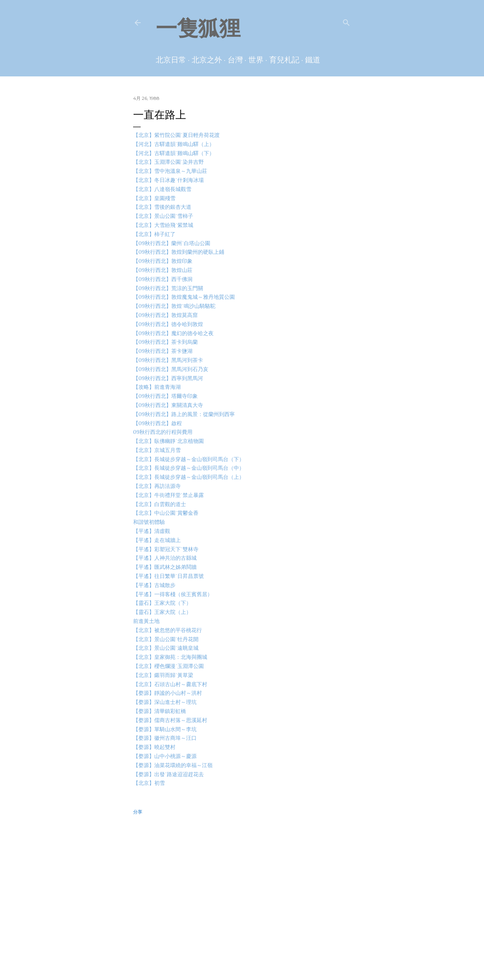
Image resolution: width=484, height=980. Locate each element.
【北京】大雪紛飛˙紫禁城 (163, 225)
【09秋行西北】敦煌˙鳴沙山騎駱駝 (174, 306)
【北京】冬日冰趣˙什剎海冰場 (168, 180)
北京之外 (207, 60)
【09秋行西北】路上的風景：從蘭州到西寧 (184, 414)
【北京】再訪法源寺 (157, 486)
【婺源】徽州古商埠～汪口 (165, 738)
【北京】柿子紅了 (154, 234)
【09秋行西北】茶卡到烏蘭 (165, 342)
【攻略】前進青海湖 (157, 387)
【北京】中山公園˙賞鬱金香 (166, 513)
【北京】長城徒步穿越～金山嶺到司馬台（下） (189, 459)
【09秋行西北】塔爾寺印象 (165, 396)
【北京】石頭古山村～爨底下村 (170, 684)
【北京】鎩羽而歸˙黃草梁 (163, 675)
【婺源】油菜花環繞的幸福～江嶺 (173, 765)
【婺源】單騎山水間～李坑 (165, 729)
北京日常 (171, 60)
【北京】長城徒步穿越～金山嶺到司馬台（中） (189, 468)
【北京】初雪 (149, 783)
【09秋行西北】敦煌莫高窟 (165, 315)
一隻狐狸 (198, 28)
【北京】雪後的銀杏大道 (162, 207)
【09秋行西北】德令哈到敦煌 (168, 324)
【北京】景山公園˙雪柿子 (163, 216)
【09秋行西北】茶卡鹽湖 (163, 351)
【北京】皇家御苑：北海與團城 (170, 657)
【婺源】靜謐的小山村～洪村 (168, 693)
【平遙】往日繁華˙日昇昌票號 (168, 576)
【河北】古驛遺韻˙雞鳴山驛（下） (174, 153)
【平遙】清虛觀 (152, 531)
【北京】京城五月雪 (157, 450)
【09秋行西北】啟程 (157, 423)
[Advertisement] (242, 889)
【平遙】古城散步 (154, 585)
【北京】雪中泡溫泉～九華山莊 (170, 171)
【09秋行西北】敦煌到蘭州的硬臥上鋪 (179, 252)
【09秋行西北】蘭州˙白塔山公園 (172, 243)
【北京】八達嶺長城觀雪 (162, 189)
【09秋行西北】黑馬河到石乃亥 (171, 369)
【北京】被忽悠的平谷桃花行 (168, 630)
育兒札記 (284, 60)
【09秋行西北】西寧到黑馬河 (168, 378)
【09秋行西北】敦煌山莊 (163, 270)
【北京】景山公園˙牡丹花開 (166, 639)
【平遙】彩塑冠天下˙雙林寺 (166, 549)
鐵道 (313, 60)
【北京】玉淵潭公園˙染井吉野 (168, 162)
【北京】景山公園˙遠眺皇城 (166, 648)
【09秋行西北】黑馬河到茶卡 (168, 360)
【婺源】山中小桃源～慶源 (165, 756)
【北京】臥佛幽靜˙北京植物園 (168, 441)
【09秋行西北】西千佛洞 (163, 279)
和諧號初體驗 (149, 522)
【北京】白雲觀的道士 (160, 504)
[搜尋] (346, 21)
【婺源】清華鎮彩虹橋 (160, 711)
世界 (256, 60)
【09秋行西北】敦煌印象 (163, 261)
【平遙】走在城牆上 (157, 540)
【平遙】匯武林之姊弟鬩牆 (165, 567)
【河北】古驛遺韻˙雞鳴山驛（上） (174, 144)
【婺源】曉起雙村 (154, 747)
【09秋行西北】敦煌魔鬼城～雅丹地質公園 (184, 297)
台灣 (235, 60)
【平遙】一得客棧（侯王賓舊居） (173, 594)
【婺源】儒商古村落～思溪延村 (170, 720)
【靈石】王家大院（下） (162, 603)
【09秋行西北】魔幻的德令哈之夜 (173, 333)
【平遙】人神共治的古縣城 (165, 558)
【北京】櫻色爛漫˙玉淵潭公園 (168, 666)
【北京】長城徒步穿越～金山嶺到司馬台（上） (189, 477)
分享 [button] (138, 812)
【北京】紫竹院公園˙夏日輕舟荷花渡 (176, 135)
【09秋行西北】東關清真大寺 (168, 405)
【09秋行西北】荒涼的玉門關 (168, 288)
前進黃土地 (146, 621)
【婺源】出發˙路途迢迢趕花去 (168, 774)
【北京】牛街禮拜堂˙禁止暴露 (168, 495)
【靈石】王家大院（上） (162, 612)
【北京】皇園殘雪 (154, 198)
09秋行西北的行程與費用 (163, 432)
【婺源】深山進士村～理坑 (165, 702)
